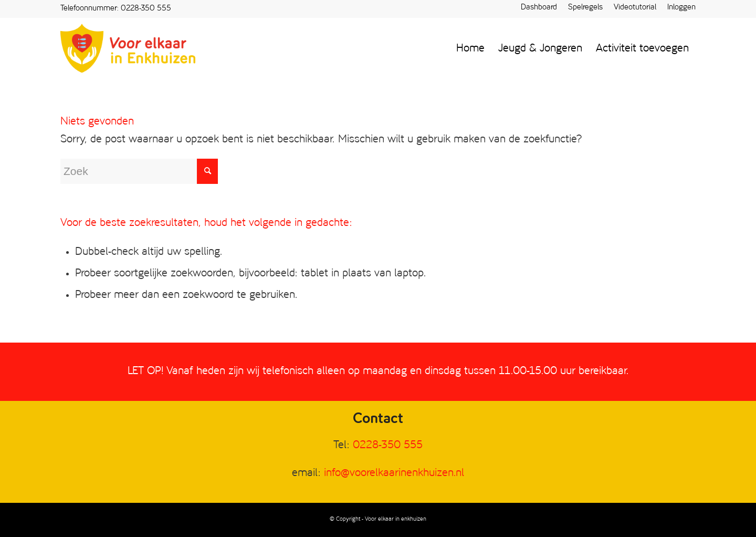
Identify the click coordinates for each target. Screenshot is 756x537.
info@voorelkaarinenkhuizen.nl (394, 473)
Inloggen (681, 8)
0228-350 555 (146, 9)
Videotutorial (635, 8)
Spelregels (585, 8)
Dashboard (539, 8)
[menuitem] (539, 8)
